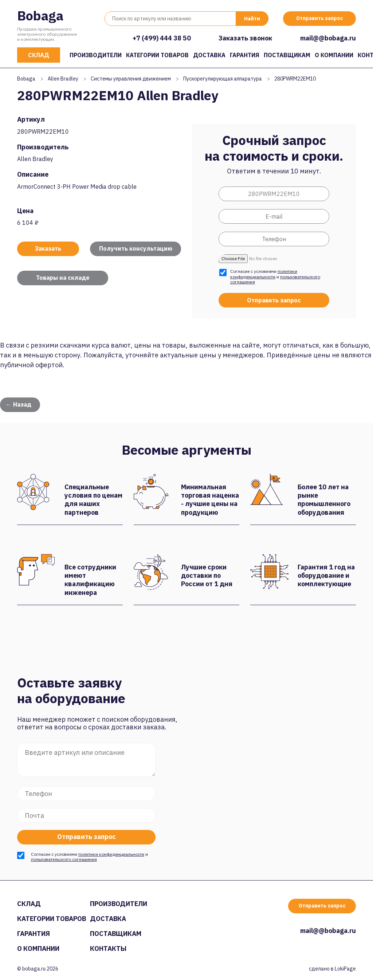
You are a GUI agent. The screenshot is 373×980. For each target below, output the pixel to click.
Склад (39, 55)
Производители (96, 55)
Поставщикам (287, 55)
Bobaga (40, 15)
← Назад (19, 404)
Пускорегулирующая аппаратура (223, 79)
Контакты (108, 948)
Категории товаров (157, 55)
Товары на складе (63, 278)
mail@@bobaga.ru (328, 38)
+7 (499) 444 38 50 (162, 38)
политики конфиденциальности (264, 274)
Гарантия (245, 55)
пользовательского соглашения (64, 859)
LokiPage (345, 969)
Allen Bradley (63, 79)
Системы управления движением (131, 79)
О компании (334, 55)
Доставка (209, 55)
